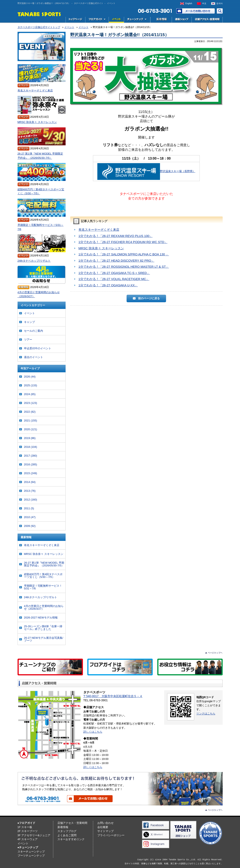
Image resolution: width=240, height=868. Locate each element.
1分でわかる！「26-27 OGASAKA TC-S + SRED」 (114, 273)
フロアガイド (97, 20)
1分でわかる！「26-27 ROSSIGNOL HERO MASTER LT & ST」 (124, 267)
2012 (31, 500)
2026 (30, 377)
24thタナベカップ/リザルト (34, 261)
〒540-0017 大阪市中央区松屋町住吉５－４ (113, 696)
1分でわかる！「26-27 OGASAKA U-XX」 (108, 285)
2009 (30, 526)
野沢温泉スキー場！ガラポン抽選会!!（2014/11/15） (120, 35)
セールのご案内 (34, 331)
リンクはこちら (206, 714)
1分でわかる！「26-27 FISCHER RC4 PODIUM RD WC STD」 (123, 242)
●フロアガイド (27, 823)
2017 (31, 456)
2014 (30, 482)
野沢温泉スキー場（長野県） (178, 171)
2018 (31, 447)
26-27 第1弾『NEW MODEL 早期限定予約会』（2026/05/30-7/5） (40, 156)
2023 (31, 403)
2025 (31, 385)
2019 (30, 438)
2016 (31, 464)
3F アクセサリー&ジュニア (34, 835)
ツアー (28, 340)
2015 (31, 473)
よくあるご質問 (67, 835)
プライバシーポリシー (111, 835)
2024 (30, 394)
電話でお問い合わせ (153, 11)
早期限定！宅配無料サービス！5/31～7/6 (41, 227)
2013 (30, 491)
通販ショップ (182, 20)
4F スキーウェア (28, 839)
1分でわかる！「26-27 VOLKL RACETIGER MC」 (114, 279)
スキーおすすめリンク (71, 839)
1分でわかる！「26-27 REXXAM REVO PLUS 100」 (116, 236)
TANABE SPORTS (39, 14)
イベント (116, 20)
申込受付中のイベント (38, 348)
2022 (30, 412)
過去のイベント (34, 357)
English (189, 3)
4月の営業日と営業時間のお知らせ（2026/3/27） (39, 294)
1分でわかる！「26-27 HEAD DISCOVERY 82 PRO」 (116, 261)
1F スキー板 (25, 827)
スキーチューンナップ (31, 852)
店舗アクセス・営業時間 (207, 20)
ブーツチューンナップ (31, 856)
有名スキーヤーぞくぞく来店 (99, 230)
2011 (29, 508)
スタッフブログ (67, 831)
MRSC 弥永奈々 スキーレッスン (101, 248)
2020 (31, 429)
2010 (30, 517)
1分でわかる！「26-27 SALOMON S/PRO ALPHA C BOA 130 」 (124, 254)
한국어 (220, 3)
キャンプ (29, 322)
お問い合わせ (196, 11)
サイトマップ (105, 831)
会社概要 (103, 827)
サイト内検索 (220, 11)
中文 (204, 3)
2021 (31, 421)
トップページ (75, 20)
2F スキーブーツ (28, 831)
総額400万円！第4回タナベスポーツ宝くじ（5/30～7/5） (41, 191)
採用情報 (161, 20)
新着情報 (63, 827)
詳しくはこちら (93, 732)
